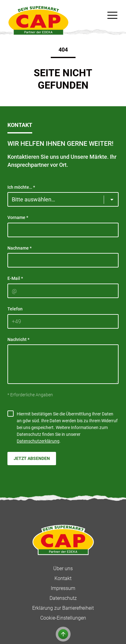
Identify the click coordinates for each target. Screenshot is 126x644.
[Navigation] (112, 15)
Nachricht (18, 339)
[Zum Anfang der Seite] (63, 634)
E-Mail (15, 278)
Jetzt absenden (32, 458)
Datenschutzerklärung (38, 441)
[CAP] (38, 20)
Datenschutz (63, 598)
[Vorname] (63, 230)
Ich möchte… (21, 187)
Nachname (20, 248)
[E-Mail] (63, 291)
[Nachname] (63, 260)
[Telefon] (63, 321)
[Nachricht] (63, 364)
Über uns (63, 568)
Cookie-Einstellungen (63, 618)
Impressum (63, 588)
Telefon (15, 309)
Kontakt (63, 578)
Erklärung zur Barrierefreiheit (63, 608)
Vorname (18, 217)
